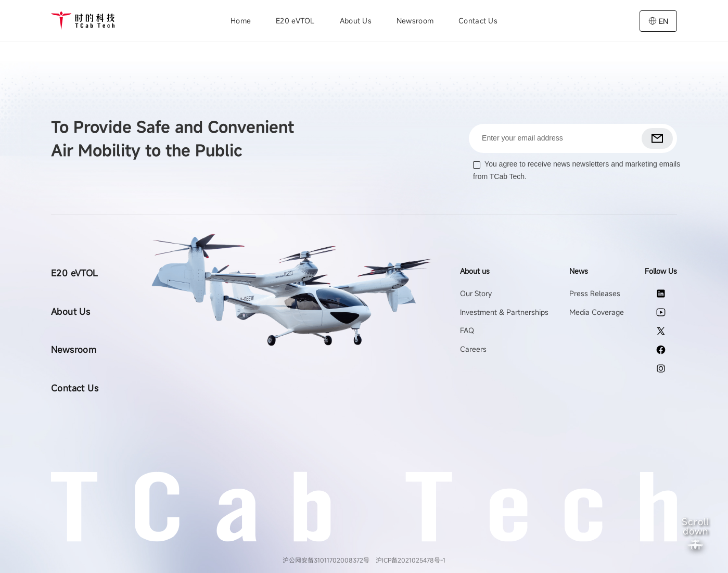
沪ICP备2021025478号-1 (411, 560)
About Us (71, 311)
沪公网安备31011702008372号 (326, 560)
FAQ (467, 330)
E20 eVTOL (295, 21)
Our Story (476, 293)
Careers (473, 349)
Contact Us (478, 21)
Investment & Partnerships (504, 312)
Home (241, 21)
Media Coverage (597, 312)
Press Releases (595, 293)
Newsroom (415, 21)
